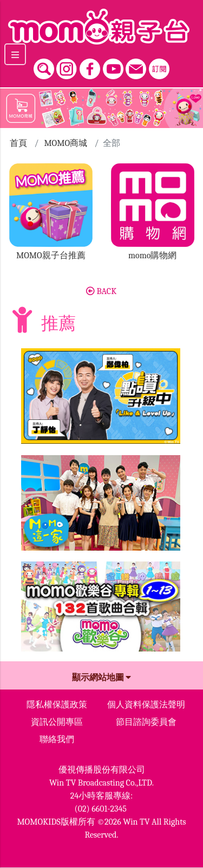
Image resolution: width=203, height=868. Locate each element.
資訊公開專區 (57, 722)
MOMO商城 (66, 143)
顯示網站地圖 (102, 678)
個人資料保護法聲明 (146, 705)
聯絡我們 (57, 739)
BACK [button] (101, 291)
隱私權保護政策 (57, 705)
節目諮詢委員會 (146, 722)
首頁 (18, 143)
